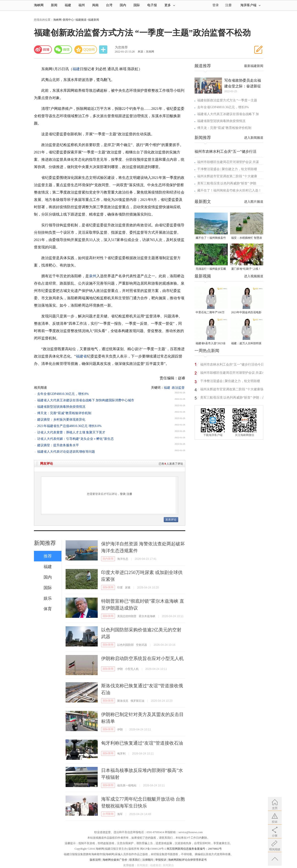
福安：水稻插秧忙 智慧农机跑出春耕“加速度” (247, 238)
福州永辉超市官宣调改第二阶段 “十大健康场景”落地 (232, 390)
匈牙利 (121, 754)
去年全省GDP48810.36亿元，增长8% (63, 394)
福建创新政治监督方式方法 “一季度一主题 (227, 100)
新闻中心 (68, 20)
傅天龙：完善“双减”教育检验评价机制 (64, 413)
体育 (48, 609)
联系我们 (135, 860)
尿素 (128, 588)
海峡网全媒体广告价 (115, 860)
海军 (120, 814)
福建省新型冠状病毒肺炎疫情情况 (61, 407)
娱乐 (48, 598)
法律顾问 (148, 860)
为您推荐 (121, 47)
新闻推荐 (45, 543)
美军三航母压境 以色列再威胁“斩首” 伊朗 (227, 183)
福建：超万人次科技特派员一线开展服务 (246, 344)
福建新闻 (94, 20)
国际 (137, 5)
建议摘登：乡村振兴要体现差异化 (61, 420)
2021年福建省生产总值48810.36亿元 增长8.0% (69, 426)
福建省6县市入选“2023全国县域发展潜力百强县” (211, 344)
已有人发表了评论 (171, 464)
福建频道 (81, 20)
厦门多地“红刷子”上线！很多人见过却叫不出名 (246, 269)
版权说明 (95, 860)
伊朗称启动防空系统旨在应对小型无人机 (142, 658)
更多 (170, 5)
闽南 (95, 5)
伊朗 (120, 669)
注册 (228, 5)
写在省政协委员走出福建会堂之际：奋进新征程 (243, 84)
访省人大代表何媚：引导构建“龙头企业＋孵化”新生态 (75, 439)
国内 (123, 5)
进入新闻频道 (254, 138)
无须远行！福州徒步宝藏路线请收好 (211, 269)
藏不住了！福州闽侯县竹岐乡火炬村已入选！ (229, 190)
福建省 (81, 356)
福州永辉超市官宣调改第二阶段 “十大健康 (227, 176)
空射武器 (142, 645)
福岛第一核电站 (127, 785)
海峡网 (39, 5)
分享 (104, 50)
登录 (123, 494)
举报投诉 (161, 860)
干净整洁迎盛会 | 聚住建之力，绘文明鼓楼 (227, 169)
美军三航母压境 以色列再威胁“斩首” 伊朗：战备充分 (233, 398)
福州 (82, 5)
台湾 (109, 5)
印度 (120, 588)
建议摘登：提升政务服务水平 (58, 445)
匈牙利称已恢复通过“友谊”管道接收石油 (142, 743)
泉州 (93, 276)
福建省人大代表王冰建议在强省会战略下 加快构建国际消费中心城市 (86, 400)
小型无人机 (132, 669)
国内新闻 (108, 559)
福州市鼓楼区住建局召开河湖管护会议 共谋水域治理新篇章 (233, 373)
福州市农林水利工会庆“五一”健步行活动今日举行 (232, 365)
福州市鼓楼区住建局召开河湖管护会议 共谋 (228, 162)
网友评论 (47, 464)
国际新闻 (108, 587)
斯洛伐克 (123, 701)
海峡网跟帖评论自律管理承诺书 (187, 860)
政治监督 (178, 388)
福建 (68, 5)
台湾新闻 (108, 814)
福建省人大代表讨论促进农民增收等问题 (66, 452)
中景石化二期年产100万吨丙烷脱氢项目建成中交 (211, 313)
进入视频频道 (254, 276)
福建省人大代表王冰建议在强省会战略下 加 (228, 114)
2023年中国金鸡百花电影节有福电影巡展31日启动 (246, 313)
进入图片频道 (254, 202)
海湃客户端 (250, 5)
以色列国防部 (125, 645)
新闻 (54, 5)
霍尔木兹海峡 (147, 616)
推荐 (48, 556)
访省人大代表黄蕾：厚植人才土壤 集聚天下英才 (71, 432)
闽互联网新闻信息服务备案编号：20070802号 (194, 849)
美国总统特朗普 (127, 616)
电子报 (152, 5)
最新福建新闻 (254, 66)
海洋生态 (123, 559)
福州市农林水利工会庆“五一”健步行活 (225, 151)
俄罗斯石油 (137, 701)
